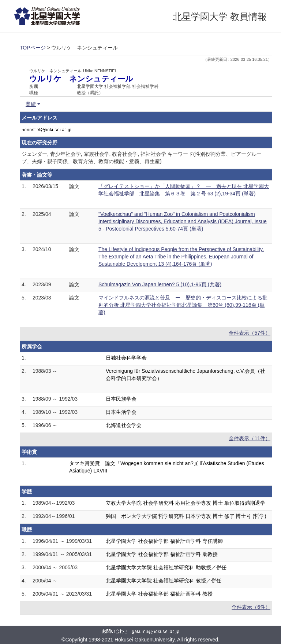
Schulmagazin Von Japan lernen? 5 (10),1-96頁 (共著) (160, 284)
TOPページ (33, 48)
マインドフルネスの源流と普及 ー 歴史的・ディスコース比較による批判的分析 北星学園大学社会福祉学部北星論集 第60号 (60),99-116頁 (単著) (183, 305)
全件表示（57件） (250, 333)
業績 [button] (31, 104)
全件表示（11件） (250, 438)
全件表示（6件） (251, 607)
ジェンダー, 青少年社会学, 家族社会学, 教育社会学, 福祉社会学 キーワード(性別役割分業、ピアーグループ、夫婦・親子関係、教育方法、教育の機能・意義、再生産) (142, 158)
